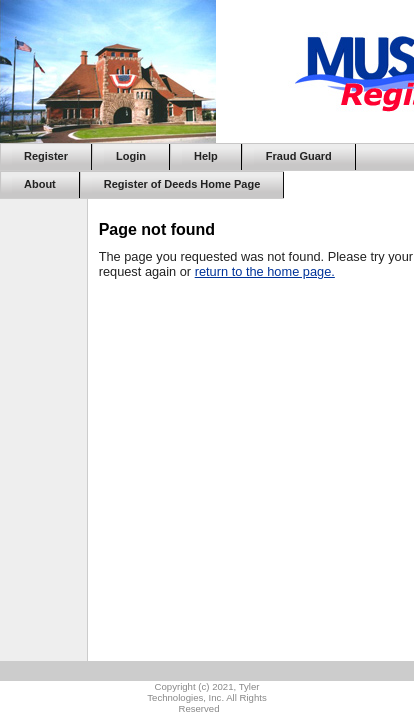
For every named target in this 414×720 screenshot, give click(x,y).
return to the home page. (265, 271)
